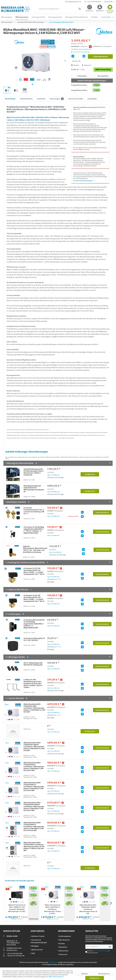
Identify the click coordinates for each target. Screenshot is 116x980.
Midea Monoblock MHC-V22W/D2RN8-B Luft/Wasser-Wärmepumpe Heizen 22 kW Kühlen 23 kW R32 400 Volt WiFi (34, 827)
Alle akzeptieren (104, 974)
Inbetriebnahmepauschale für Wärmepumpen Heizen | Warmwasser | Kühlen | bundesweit (34, 472)
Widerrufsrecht (37, 950)
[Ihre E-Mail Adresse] (96, 947)
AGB (33, 953)
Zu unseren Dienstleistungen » (83, 181)
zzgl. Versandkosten (85, 49)
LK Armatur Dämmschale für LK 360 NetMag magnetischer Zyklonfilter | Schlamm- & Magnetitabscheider (34, 624)
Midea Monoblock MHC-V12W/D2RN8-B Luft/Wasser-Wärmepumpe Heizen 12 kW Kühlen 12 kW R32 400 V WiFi (34, 767)
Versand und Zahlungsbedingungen (39, 941)
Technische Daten (26, 99)
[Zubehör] (95, 17)
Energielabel (92, 99)
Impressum (63, 954)
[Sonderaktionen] (108, 17)
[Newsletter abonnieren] (110, 947)
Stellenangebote (64, 936)
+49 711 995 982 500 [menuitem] (93, 2)
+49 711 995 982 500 (14, 954)
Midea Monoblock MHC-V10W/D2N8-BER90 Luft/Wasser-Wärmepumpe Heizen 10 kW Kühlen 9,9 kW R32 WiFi (34, 747)
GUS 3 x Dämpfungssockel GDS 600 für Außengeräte (33, 664)
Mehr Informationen (56, 977)
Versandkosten (53, 962)
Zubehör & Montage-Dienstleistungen (92, 81)
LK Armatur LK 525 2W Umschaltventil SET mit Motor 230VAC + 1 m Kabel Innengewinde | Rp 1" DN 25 (34, 571)
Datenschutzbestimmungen (100, 951)
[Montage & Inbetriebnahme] (77, 17)
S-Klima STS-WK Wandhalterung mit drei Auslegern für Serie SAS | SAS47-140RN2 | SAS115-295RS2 (33, 684)
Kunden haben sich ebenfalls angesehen (20, 881)
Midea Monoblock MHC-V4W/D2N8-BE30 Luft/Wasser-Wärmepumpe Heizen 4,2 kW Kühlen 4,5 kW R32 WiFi (34, 708)
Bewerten (86, 65)
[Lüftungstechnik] (38, 17)
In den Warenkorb (104, 512)
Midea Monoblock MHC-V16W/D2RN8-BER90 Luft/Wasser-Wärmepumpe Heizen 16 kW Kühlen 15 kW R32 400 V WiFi (34, 807)
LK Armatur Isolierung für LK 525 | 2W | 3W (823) (34, 639)
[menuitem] (60, 10)
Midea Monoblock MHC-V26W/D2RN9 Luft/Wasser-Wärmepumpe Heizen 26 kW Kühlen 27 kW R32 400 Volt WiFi (34, 847)
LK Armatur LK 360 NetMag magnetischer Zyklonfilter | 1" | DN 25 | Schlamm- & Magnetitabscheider (34, 530)
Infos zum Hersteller (76, 99)
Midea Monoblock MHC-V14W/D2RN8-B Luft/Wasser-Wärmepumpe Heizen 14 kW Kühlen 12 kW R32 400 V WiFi (34, 787)
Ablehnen (85, 974)
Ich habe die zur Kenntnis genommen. (98, 952)
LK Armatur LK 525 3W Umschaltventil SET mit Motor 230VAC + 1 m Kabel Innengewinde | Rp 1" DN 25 (34, 598)
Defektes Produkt (38, 936)
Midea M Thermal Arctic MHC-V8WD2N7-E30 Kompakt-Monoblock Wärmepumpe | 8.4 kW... (17, 908)
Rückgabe (35, 946)
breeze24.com (12, 950)
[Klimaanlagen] (7, 17)
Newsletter (63, 947)
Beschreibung (10, 99)
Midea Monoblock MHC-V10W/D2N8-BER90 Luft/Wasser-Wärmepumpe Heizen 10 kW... (88, 909)
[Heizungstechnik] (55, 17)
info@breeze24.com (14, 948)
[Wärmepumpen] (22, 17)
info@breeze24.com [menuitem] (73, 2)
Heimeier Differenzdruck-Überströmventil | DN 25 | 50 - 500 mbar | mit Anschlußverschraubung (35, 549)
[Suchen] (80, 9)
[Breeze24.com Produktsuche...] (60, 9)
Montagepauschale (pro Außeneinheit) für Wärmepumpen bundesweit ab (34, 489)
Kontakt (61, 944)
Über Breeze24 (64, 940)
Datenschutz (63, 951)
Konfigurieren (92, 474)
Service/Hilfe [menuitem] (109, 2)
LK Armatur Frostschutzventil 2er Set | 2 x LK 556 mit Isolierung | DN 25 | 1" (34, 511)
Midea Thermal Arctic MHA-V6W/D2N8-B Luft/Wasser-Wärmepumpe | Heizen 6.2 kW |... (53, 909)
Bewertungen (57, 99)
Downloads (41, 99)
